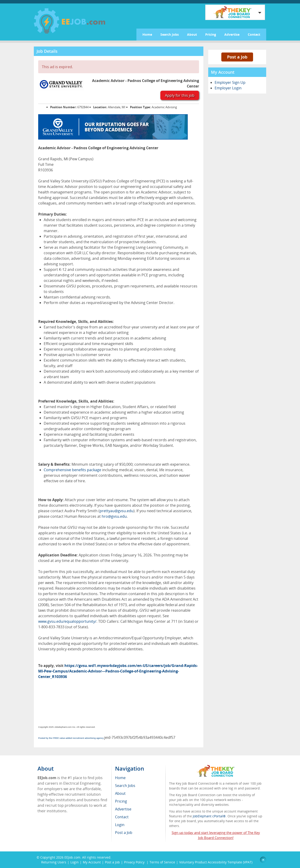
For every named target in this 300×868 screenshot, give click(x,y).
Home (147, 34)
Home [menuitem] (120, 778)
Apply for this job (180, 95)
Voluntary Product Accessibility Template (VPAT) (216, 862)
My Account (92, 862)
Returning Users (54, 862)
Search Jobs (170, 34)
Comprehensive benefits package (72, 470)
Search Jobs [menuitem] (125, 786)
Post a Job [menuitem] (124, 833)
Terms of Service (162, 862)
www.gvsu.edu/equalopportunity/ (67, 621)
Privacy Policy (135, 862)
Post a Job (237, 57)
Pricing (211, 34)
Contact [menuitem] (122, 817)
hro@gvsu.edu (114, 516)
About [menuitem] (120, 793)
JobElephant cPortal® (209, 816)
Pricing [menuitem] (121, 801)
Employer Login (228, 88)
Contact (254, 34)
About (192, 34)
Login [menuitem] (120, 825)
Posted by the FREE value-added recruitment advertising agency (71, 738)
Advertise (232, 34)
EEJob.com (72, 857)
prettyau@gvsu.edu (117, 511)
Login (75, 862)
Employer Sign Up (230, 82)
